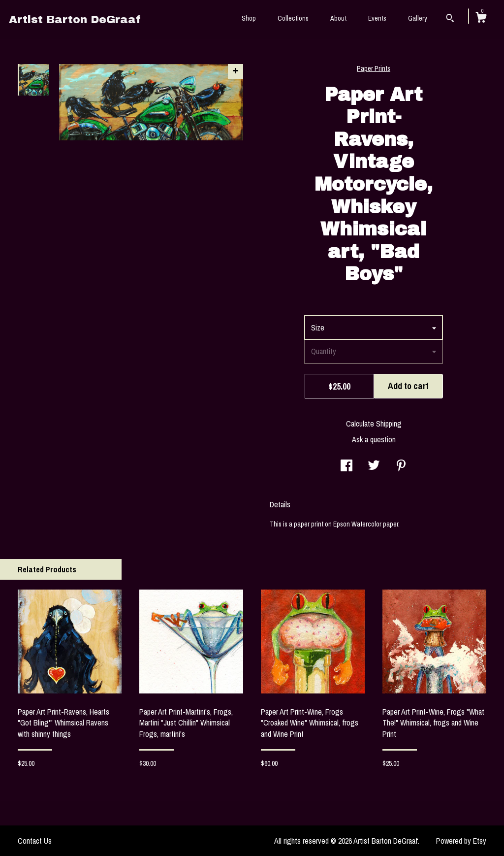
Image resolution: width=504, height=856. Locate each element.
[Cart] (481, 19)
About (338, 18)
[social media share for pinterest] (401, 466)
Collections (293, 18)
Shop (249, 18)
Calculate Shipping (374, 424)
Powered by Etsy (461, 841)
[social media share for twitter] (374, 466)
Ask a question (374, 439)
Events (377, 18)
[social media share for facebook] (346, 466)
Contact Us (35, 841)
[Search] (450, 19)
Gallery (418, 18)
